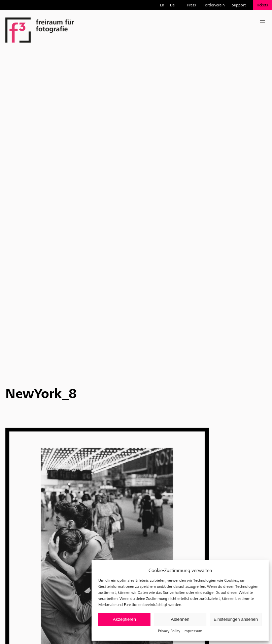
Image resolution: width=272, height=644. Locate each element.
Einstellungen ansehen (236, 619)
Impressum (193, 631)
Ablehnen (180, 619)
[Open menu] (263, 22)
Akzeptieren (124, 619)
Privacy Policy (169, 631)
